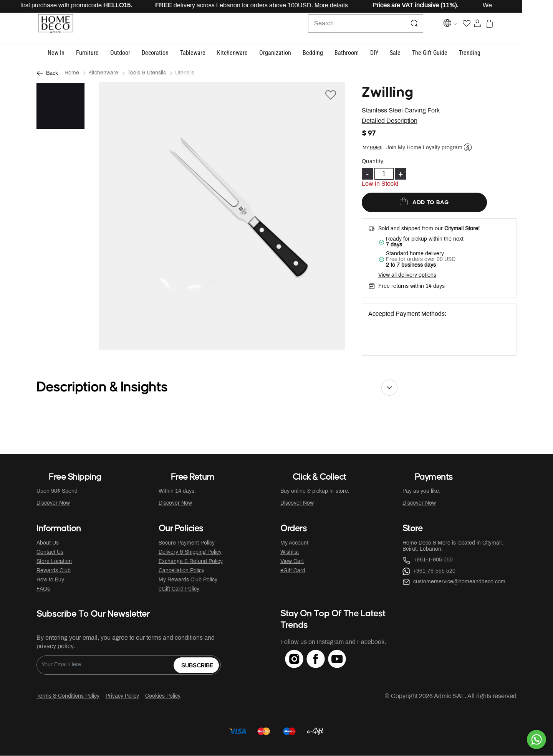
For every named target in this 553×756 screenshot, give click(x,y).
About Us (48, 544)
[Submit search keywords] (410, 28)
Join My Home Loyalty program (424, 148)
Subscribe (197, 666)
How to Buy (50, 580)
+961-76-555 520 (434, 572)
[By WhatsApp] (536, 739)
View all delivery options (407, 276)
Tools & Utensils (147, 73)
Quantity (373, 162)
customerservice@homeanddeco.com (459, 582)
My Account (294, 544)
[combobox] (361, 28)
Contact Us (50, 553)
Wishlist (290, 553)
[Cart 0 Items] (512, 28)
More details (354, 6)
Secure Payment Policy (187, 544)
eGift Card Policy (179, 590)
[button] (71, 54)
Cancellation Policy (181, 571)
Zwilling (388, 93)
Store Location (54, 562)
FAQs (43, 590)
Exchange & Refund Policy (191, 562)
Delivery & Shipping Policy (190, 553)
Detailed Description (390, 121)
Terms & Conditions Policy (68, 697)
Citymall (492, 544)
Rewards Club (54, 571)
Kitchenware (103, 73)
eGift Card (293, 571)
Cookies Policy (163, 697)
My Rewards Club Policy (188, 580)
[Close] (523, 6)
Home (72, 73)
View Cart (292, 562)
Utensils (185, 73)
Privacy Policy (122, 697)
